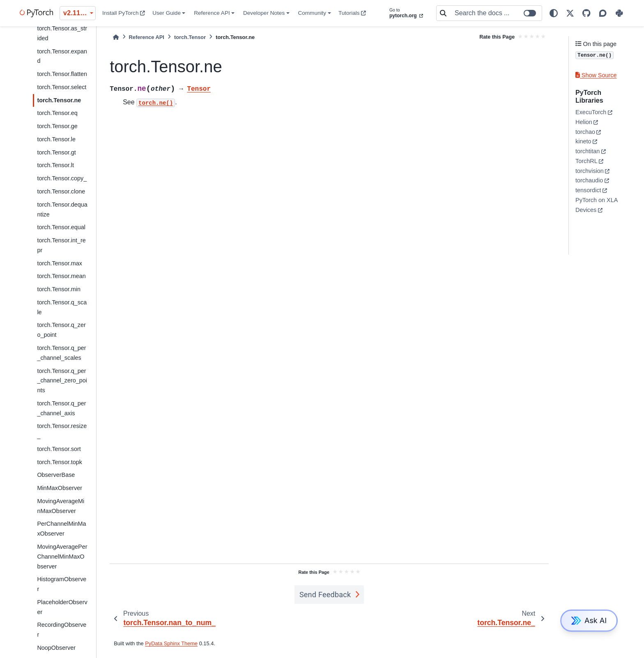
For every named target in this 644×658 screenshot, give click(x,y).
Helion (584, 122)
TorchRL (586, 161)
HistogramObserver (62, 584)
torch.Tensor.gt (56, 152)
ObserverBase (56, 475)
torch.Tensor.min (59, 289)
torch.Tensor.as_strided (62, 33)
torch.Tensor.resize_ (62, 431)
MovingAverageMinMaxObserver (61, 506)
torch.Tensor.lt (55, 165)
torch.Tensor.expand (62, 56)
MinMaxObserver (60, 488)
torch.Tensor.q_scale (62, 307)
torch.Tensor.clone (61, 191)
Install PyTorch (124, 13)
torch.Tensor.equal (61, 227)
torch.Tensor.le (56, 139)
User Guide (167, 13)
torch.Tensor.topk (60, 462)
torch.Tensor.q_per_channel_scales (61, 353)
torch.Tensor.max (60, 263)
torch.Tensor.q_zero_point (61, 330)
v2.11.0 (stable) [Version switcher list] (79, 13)
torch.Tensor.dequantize (62, 209)
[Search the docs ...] (496, 13)
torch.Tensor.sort (59, 449)
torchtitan (588, 151)
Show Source (596, 75)
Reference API (212, 13)
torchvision (590, 171)
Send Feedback (325, 595)
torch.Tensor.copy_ (62, 178)
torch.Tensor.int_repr (61, 245)
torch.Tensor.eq (57, 113)
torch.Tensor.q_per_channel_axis (61, 408)
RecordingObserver (62, 630)
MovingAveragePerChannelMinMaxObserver (62, 557)
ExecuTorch (591, 112)
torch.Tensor (190, 37)
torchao (585, 132)
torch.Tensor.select (62, 87)
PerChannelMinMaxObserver (61, 529)
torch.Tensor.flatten (62, 74)
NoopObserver (56, 648)
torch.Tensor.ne (59, 100)
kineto (583, 141)
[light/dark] (554, 13)
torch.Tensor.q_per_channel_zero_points (62, 381)
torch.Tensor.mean (61, 276)
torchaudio (589, 180)
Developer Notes (264, 13)
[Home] (116, 37)
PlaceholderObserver (62, 607)
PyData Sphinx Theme (171, 643)
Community (312, 13)
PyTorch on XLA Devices (596, 205)
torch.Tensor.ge (57, 126)
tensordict (588, 190)
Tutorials (352, 13)
